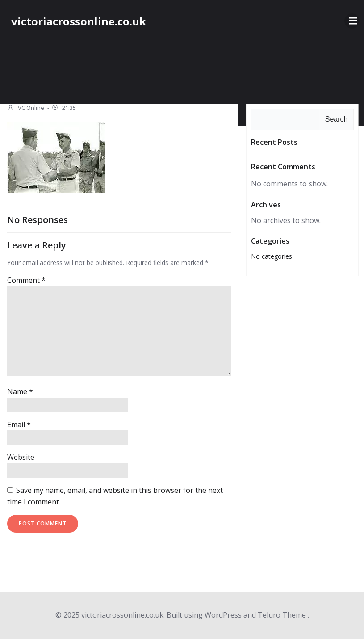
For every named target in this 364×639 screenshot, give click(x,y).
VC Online (26, 109)
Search (337, 119)
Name (20, 391)
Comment (26, 280)
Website (21, 457)
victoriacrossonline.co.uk (79, 21)
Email (19, 425)
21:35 (64, 109)
